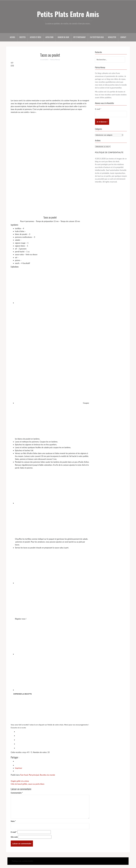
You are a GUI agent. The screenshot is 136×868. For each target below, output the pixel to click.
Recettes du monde (47, 775)
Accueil (13, 37)
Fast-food (24, 775)
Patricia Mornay (55, 60)
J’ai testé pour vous (97, 37)
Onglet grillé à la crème (20, 781)
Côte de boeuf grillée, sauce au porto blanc (28, 784)
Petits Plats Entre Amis (68, 14)
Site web (14, 837)
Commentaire (17, 793)
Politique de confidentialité (22, 861)
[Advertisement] (50, 83)
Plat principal (34, 775)
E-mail (14, 832)
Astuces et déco (35, 37)
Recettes (23, 37)
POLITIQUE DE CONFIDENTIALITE (109, 152)
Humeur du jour (63, 37)
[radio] (52, 731)
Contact (123, 37)
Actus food (49, 37)
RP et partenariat (80, 37)
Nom (13, 821)
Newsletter (112, 37)
